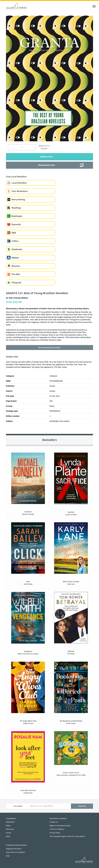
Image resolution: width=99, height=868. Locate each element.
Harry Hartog (18, 199)
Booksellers (10, 822)
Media (8, 826)
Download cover (47, 165)
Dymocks (16, 224)
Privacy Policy (55, 833)
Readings (16, 208)
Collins (15, 241)
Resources (10, 829)
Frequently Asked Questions (17, 845)
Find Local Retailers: (16, 177)
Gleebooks (17, 249)
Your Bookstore (20, 191)
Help (8, 856)
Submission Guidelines (58, 818)
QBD (14, 233)
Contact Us (54, 822)
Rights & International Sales (60, 826)
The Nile (16, 274)
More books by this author (49, 348)
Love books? (18, 806)
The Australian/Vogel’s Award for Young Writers (67, 836)
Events (9, 833)
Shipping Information (14, 849)
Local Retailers (19, 183)
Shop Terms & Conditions (15, 852)
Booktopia (17, 216)
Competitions (11, 818)
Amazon (16, 266)
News (8, 836)
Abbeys (15, 258)
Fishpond (16, 283)
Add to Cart (46, 157)
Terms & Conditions (57, 829)
